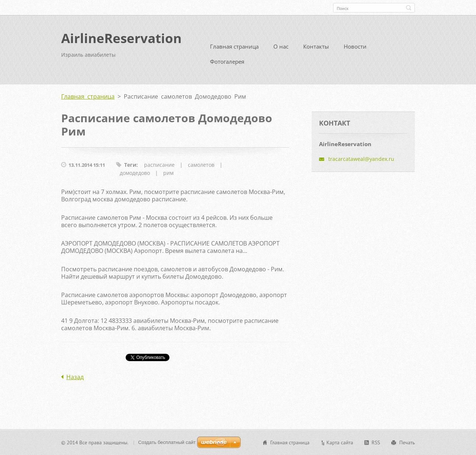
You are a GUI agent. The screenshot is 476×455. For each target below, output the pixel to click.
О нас (281, 46)
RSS (376, 442)
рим (168, 173)
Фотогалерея (227, 61)
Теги (130, 165)
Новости (355, 46)
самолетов (201, 165)
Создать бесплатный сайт (167, 442)
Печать (407, 442)
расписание (159, 165)
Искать (409, 8)
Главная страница (234, 46)
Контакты (316, 46)
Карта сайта (340, 442)
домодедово (135, 173)
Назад (75, 377)
